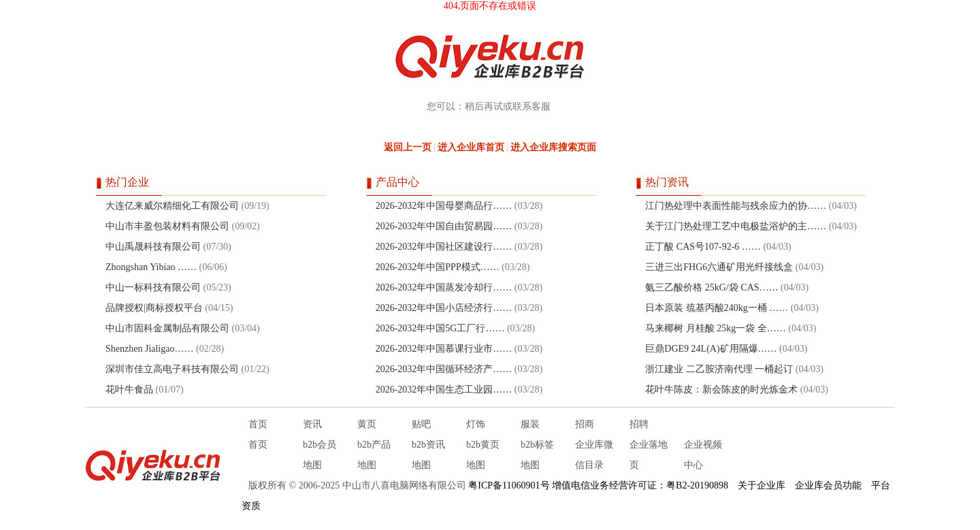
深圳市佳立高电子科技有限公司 (172, 369)
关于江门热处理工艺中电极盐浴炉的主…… (736, 226)
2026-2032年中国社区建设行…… (444, 247)
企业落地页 (649, 455)
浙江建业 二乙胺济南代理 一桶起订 (719, 369)
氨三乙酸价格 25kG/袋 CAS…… (712, 287)
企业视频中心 (703, 455)
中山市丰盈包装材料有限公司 (167, 226)
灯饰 (476, 424)
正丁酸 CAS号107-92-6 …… (703, 247)
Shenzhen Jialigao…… (149, 349)
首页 (258, 424)
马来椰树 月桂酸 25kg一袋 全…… (716, 328)
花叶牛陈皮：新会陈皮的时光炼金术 (721, 390)
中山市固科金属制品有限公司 (167, 328)
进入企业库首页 (471, 147)
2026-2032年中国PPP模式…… (438, 267)
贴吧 (421, 424)
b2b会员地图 (320, 455)
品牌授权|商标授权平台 (154, 308)
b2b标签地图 (537, 455)
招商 (585, 424)
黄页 (367, 424)
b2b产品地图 (374, 455)
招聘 (639, 424)
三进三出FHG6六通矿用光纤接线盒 (719, 267)
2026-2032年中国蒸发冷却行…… (444, 287)
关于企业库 (762, 485)
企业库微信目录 (594, 455)
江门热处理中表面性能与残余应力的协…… (736, 206)
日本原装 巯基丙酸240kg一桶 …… (717, 308)
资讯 (312, 424)
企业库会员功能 (828, 485)
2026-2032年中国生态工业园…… (444, 390)
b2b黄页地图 (483, 455)
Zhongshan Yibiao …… (151, 267)
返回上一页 (408, 147)
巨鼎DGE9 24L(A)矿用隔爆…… (711, 349)
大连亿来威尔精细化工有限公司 (172, 206)
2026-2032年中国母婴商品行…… (444, 206)
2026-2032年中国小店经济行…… (444, 308)
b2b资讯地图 (428, 455)
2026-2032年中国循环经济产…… (444, 369)
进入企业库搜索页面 (553, 147)
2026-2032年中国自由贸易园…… (444, 226)
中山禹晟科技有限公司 (153, 247)
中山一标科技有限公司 (153, 287)
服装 (530, 424)
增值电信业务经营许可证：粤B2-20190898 (640, 485)
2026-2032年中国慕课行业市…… (444, 349)
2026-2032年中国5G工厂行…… (440, 328)
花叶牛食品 (129, 390)
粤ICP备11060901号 (509, 485)
